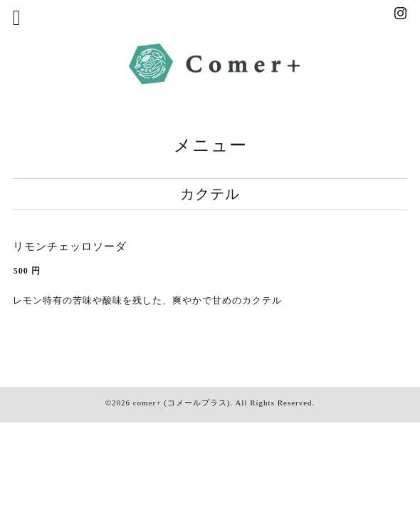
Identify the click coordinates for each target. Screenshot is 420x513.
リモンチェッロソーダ (70, 247)
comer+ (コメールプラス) (182, 403)
